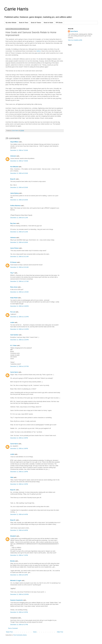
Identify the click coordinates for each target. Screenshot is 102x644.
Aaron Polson (14, 248)
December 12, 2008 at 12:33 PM (19, 340)
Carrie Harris (16, 9)
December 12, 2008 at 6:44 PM (19, 514)
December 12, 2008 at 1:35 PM (19, 484)
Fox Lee (13, 312)
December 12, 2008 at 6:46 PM (19, 530)
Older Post (60, 632)
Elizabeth (13, 536)
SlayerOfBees (14, 142)
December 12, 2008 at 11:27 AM (19, 281)
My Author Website (11, 23)
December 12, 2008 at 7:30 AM (19, 161)
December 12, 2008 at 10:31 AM (19, 267)
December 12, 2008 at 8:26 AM (19, 200)
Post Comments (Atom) (20, 635)
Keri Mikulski (14, 167)
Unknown (13, 156)
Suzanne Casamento (17, 600)
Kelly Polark (14, 298)
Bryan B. (13, 179)
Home (35, 632)
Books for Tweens (36, 23)
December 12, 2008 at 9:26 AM (19, 242)
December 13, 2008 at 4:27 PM (19, 625)
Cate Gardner (14, 335)
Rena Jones (14, 287)
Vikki (12, 477)
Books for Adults (49, 23)
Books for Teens (24, 23)
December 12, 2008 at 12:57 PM (19, 366)
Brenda (12, 561)
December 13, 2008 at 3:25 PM (19, 612)
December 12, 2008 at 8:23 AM (19, 173)
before (39, 51)
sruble (12, 322)
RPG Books (59, 23)
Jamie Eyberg (14, 193)
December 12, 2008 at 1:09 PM (19, 438)
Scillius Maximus (15, 206)
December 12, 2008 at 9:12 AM (19, 232)
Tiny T (12, 273)
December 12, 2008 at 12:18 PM (19, 329)
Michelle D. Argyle (16, 581)
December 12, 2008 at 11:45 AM (19, 292)
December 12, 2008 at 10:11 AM (19, 257)
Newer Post (9, 632)
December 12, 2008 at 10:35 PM (19, 594)
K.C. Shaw (13, 346)
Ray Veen (13, 223)
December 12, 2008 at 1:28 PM (19, 472)
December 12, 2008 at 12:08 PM (19, 306)
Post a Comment (13, 628)
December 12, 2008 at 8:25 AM (19, 187)
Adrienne (13, 238)
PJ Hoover (13, 262)
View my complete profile (75, 40)
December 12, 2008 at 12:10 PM (19, 317)
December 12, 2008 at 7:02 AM (19, 150)
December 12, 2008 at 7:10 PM (19, 555)
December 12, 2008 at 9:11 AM (19, 218)
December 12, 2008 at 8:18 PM (19, 575)
